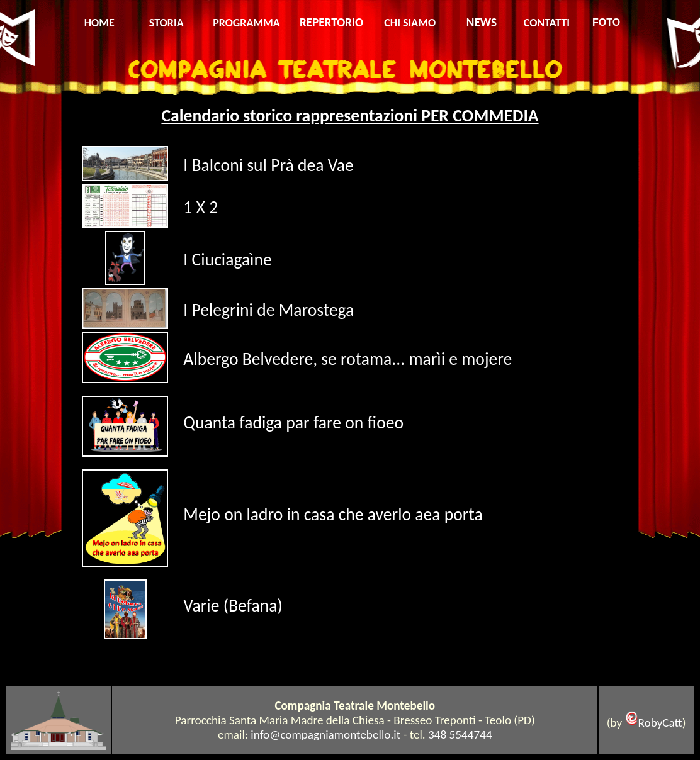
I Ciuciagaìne (227, 260)
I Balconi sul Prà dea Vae (268, 165)
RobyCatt (660, 723)
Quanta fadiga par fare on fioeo (293, 422)
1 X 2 (200, 207)
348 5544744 (460, 735)
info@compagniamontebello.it (325, 735)
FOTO (606, 22)
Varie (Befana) (233, 606)
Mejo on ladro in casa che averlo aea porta (333, 514)
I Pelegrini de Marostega (268, 310)
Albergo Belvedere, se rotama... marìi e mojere (349, 359)
